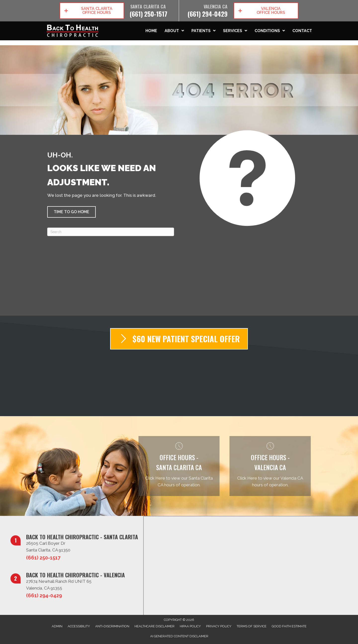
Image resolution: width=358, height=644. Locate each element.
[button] (92, 11)
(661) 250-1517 (148, 14)
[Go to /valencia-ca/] (270, 466)
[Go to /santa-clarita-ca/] (179, 466)
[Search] (111, 232)
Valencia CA (216, 7)
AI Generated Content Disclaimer (179, 636)
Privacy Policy (219, 626)
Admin (57, 626)
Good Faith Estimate (289, 626)
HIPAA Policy (190, 626)
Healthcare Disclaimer (155, 626)
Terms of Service (252, 626)
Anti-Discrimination (112, 626)
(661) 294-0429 (207, 14)
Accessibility (79, 626)
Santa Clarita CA (148, 7)
